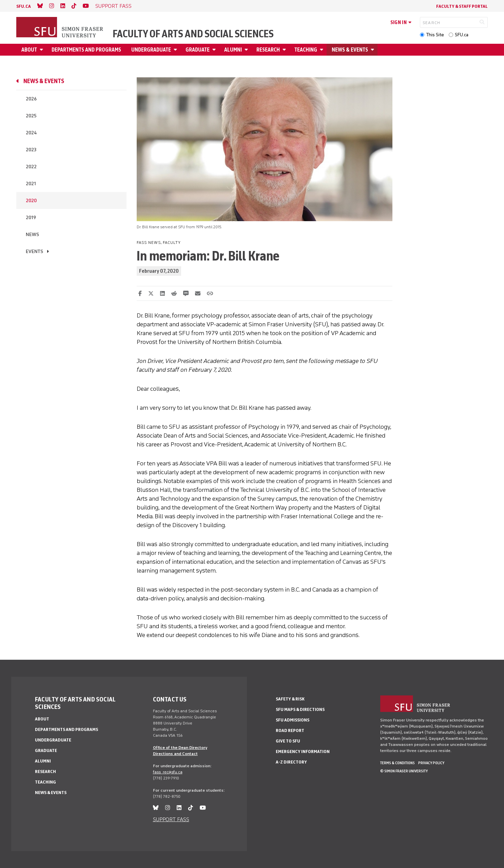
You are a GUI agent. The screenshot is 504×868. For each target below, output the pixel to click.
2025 (31, 116)
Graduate (198, 50)
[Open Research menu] (285, 50)
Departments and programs (86, 50)
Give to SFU (288, 741)
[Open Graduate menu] (215, 50)
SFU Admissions (293, 720)
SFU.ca (462, 35)
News (32, 235)
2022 (31, 167)
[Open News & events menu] (373, 50)
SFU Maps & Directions (300, 709)
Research (268, 50)
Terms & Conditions (398, 763)
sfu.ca (24, 6)
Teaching (306, 50)
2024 (31, 133)
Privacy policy (431, 763)
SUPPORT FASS (113, 6)
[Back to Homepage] (60, 28)
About (29, 50)
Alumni (233, 50)
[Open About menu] (42, 50)
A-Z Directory (291, 762)
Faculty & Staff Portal (462, 6)
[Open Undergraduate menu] (176, 50)
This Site (435, 35)
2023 (31, 150)
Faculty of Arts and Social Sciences (193, 34)
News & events (350, 50)
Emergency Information (303, 751)
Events (34, 252)
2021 (31, 184)
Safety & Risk (290, 699)
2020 (31, 201)
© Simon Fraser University (404, 771)
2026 (31, 99)
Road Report (290, 730)
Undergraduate (151, 50)
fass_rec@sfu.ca (168, 772)
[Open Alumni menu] (247, 50)
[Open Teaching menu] (323, 50)
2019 (31, 218)
